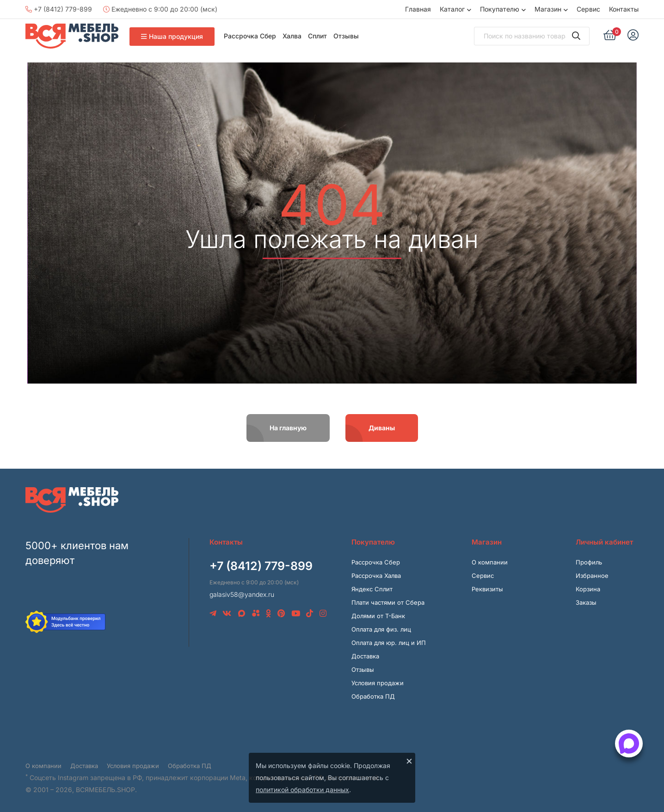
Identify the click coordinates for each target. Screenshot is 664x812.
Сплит (317, 36)
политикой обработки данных (302, 790)
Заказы (586, 602)
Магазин (548, 9)
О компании (490, 562)
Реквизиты (487, 589)
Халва (292, 36)
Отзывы (346, 36)
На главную (288, 428)
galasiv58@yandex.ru (242, 594)
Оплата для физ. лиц (381, 629)
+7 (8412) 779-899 (59, 9)
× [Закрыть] (409, 761)
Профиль (589, 562)
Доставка (365, 656)
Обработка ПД (373, 696)
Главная (418, 9)
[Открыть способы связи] (629, 744)
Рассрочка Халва (376, 576)
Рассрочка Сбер (250, 36)
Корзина (588, 589)
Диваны (382, 428)
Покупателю (500, 9)
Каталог (452, 9)
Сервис (588, 9)
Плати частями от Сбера (388, 602)
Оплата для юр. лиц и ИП (389, 643)
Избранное (592, 576)
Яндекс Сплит (372, 589)
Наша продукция (172, 36)
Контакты (624, 9)
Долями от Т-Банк (378, 616)
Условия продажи (378, 683)
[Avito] (256, 614)
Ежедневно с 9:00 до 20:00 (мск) (160, 9)
